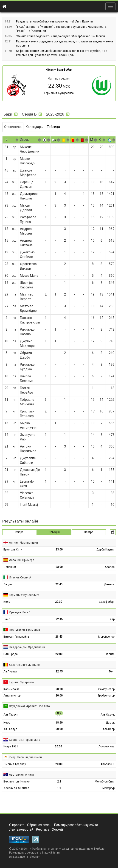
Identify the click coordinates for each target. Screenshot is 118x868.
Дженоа (109, 584)
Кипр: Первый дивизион (25, 757)
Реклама (43, 829)
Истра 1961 (11, 746)
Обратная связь (39, 825)
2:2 (59, 782)
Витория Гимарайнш (17, 637)
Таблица (53, 127)
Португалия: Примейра (24, 630)
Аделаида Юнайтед (16, 788)
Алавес (110, 567)
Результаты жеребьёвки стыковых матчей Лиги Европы (54, 21)
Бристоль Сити (13, 550)
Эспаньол (10, 567)
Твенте (110, 654)
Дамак (110, 723)
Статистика (13, 127)
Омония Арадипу (15, 764)
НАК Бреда (11, 654)
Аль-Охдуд (108, 715)
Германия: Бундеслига (59, 93)
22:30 (59, 602)
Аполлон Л (108, 764)
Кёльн (50, 70)
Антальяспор (12, 696)
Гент (112, 672)
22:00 (59, 654)
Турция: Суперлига (21, 682)
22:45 (59, 584)
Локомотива (107, 746)
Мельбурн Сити (105, 782)
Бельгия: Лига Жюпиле (24, 665)
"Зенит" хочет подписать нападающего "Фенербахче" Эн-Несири (60, 36)
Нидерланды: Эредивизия (27, 647)
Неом (7, 723)
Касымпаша (11, 689)
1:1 (59, 788)
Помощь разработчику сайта (76, 825)
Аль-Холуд (10, 729)
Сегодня (54, 532)
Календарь (34, 127)
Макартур (108, 788)
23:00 (59, 550)
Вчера (19, 532)
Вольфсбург (65, 70)
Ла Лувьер (10, 672)
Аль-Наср (109, 729)
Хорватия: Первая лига (25, 740)
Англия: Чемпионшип (23, 543)
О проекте (17, 825)
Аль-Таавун (11, 715)
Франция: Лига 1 (20, 612)
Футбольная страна (44, 849)
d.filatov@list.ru (50, 853)
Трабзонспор (106, 696)
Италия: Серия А (20, 577)
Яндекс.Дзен (18, 857)
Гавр (112, 619)
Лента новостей (21, 829)
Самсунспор (106, 689)
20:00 (59, 689)
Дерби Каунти (105, 550)
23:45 (59, 637)
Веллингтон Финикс (17, 782)
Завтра (89, 532)
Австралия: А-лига (21, 775)
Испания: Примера (22, 560)
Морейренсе (106, 637)
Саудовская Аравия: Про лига (29, 706)
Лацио (8, 584)
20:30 (59, 729)
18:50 (59, 723)
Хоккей (58, 829)
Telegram (34, 857)
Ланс (7, 619)
